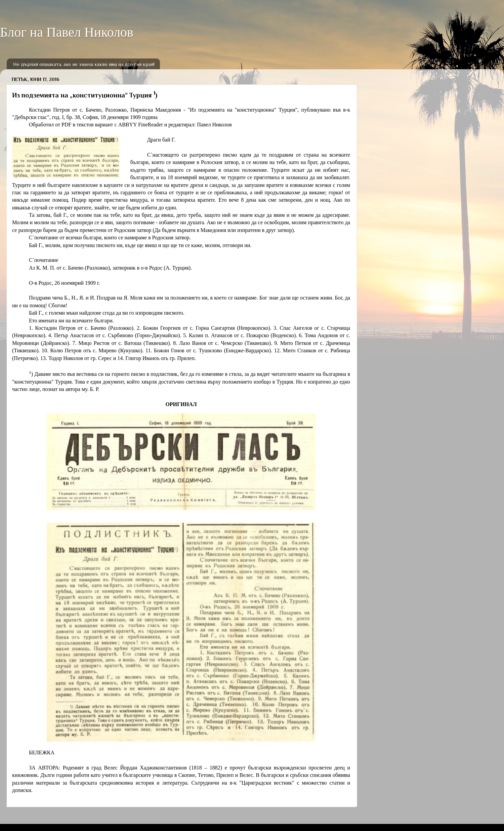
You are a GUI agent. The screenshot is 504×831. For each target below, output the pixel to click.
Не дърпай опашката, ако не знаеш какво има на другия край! (84, 64)
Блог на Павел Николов (67, 32)
